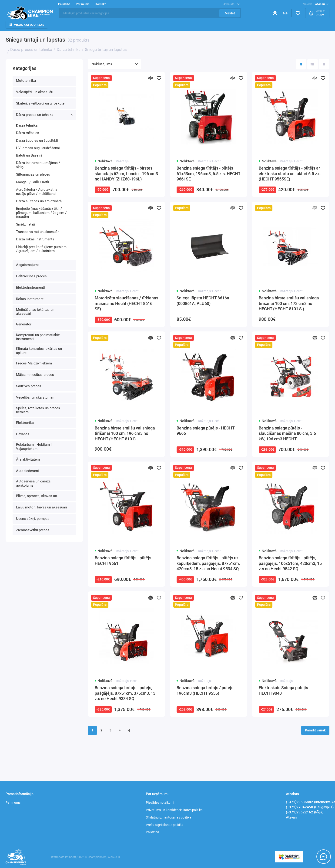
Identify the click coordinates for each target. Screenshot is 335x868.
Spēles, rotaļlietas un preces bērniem (38, 410)
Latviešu (316, 4)
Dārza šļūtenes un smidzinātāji (40, 201)
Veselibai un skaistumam (36, 397)
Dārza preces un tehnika (45, 115)
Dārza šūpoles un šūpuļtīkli (37, 141)
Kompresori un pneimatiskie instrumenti (38, 337)
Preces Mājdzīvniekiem (34, 363)
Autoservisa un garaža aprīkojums (33, 483)
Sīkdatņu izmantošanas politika (169, 817)
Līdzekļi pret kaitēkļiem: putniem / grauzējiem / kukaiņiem (41, 249)
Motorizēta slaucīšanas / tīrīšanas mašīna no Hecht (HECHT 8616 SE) (126, 303)
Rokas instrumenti (30, 299)
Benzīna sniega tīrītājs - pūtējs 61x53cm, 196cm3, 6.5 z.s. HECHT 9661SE (208, 174)
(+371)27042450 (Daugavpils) (310, 807)
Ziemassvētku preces (33, 530)
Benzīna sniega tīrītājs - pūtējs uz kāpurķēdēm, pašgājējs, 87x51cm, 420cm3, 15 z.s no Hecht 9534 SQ (208, 563)
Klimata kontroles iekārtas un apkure (39, 351)
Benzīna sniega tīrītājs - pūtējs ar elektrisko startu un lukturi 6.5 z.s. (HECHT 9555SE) (290, 174)
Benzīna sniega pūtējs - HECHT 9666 (206, 431)
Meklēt (230, 13)
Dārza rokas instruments (35, 239)
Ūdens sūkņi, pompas (33, 519)
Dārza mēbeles (28, 133)
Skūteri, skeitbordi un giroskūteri (41, 103)
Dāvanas (23, 434)
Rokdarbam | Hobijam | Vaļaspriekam (34, 447)
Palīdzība (64, 4)
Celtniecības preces (31, 276)
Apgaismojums (28, 265)
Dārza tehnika (27, 125)
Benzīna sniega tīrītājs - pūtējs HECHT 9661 (123, 561)
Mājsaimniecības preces (35, 375)
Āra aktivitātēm (28, 459)
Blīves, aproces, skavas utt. (37, 496)
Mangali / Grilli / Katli (33, 182)
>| (129, 730)
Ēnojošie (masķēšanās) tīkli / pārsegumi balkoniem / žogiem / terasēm (41, 213)
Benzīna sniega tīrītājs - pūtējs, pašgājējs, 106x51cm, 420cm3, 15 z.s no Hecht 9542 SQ (290, 563)
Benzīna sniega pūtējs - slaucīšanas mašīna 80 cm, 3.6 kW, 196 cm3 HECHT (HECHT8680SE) (287, 434)
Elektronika (25, 423)
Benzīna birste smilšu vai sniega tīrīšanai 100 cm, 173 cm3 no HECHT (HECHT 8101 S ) (289, 303)
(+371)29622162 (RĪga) (305, 812)
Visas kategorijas (27, 25)
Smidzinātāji (26, 224)
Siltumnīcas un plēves (33, 174)
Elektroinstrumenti (30, 288)
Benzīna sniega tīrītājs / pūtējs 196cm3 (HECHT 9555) (205, 691)
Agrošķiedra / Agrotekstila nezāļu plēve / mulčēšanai (37, 192)
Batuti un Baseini (29, 155)
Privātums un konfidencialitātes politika (174, 810)
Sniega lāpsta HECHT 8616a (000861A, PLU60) (203, 301)
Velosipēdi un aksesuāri (35, 92)
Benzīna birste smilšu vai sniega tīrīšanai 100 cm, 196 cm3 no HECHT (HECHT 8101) (125, 434)
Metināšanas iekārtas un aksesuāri (35, 312)
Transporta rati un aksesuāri (38, 232)
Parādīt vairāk (315, 730)
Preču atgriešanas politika (165, 825)
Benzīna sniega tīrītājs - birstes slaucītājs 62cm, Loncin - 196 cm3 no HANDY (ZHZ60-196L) (126, 174)
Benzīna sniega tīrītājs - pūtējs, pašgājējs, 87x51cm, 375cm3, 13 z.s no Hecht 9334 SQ (125, 693)
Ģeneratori (24, 324)
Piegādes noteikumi (160, 802)
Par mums (83, 4)
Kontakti (101, 4)
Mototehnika (26, 81)
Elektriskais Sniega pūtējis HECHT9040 (283, 691)
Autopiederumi (27, 471)
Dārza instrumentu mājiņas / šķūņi (38, 165)
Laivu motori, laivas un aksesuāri (42, 507)
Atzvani (292, 817)
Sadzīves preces (29, 386)
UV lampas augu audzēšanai (38, 148)
